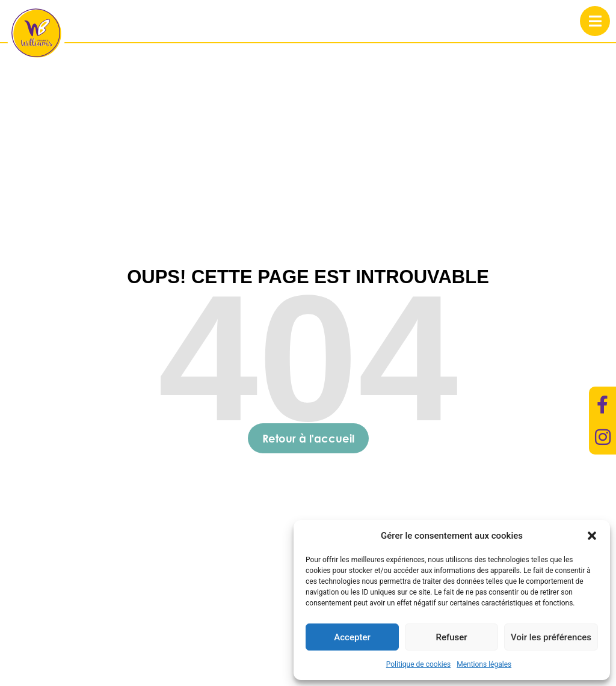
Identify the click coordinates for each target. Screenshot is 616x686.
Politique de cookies (418, 664)
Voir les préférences (551, 637)
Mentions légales (484, 664)
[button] (592, 536)
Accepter (352, 637)
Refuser (451, 637)
